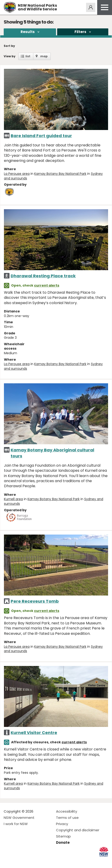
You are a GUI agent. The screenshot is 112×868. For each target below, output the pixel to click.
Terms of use (67, 818)
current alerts (47, 285)
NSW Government (19, 818)
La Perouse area (17, 174)
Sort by (9, 46)
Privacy (62, 824)
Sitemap (63, 836)
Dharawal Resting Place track (43, 276)
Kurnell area (13, 499)
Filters (80, 32)
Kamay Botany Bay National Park (60, 174)
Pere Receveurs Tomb (35, 601)
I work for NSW (16, 824)
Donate (63, 842)
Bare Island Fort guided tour (41, 136)
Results (28, 32)
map (44, 56)
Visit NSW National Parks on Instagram (18, 861)
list (28, 56)
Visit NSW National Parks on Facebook (8, 861)
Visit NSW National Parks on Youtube (28, 861)
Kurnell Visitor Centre (34, 733)
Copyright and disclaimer (78, 830)
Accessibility (67, 811)
